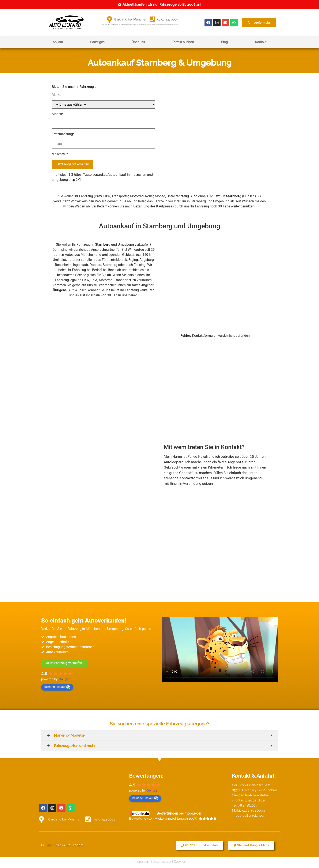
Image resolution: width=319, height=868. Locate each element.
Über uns (138, 42)
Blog (224, 42)
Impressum (142, 860)
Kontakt (261, 42)
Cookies (180, 860)
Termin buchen (183, 42)
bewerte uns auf (57, 687)
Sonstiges (97, 42)
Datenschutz (162, 860)
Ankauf (58, 42)
